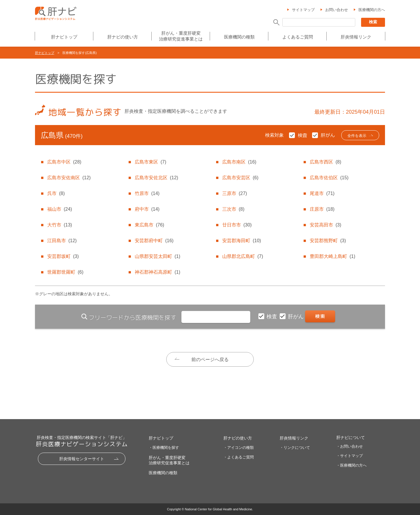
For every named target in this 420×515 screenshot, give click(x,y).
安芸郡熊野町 (328, 241)
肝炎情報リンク (356, 37)
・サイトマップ (350, 456)
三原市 (235, 193)
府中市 (147, 209)
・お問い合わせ (350, 446)
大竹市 (60, 225)
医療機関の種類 (239, 37)
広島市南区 (239, 162)
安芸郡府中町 (154, 241)
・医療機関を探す (164, 448)
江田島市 (62, 241)
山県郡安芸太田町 (157, 256)
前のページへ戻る (210, 360)
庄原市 (322, 209)
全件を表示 (357, 136)
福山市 (60, 209)
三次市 (233, 209)
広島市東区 (150, 162)
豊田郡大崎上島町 (332, 256)
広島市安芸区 (240, 178)
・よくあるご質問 (239, 457)
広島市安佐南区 (69, 178)
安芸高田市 (325, 225)
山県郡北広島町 (243, 256)
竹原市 (147, 193)
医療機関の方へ (372, 10)
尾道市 (322, 193)
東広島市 (149, 225)
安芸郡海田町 (242, 241)
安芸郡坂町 (63, 256)
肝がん (296, 317)
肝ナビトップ (64, 37)
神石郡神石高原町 (157, 272)
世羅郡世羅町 (65, 272)
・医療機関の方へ (351, 465)
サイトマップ (303, 10)
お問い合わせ (337, 10)
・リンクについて (295, 448)
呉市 (56, 193)
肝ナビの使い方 (123, 37)
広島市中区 (64, 162)
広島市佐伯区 (329, 178)
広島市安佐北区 (156, 178)
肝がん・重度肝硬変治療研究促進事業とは (181, 36)
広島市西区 (325, 162)
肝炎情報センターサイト (82, 459)
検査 (273, 317)
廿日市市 (237, 225)
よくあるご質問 (298, 37)
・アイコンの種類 (239, 448)
